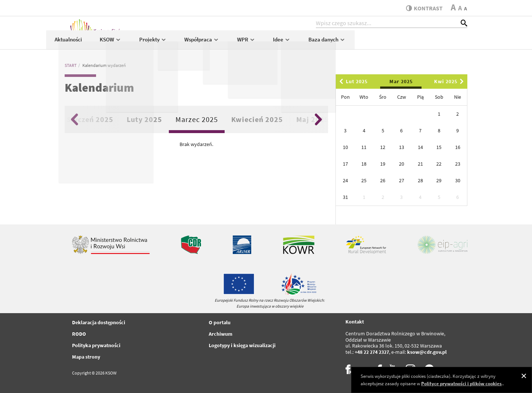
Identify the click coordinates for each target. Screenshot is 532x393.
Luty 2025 (144, 119)
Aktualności (181, 43)
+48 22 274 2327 (372, 352)
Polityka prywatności (96, 345)
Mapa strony (86, 357)
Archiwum (221, 334)
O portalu (220, 322)
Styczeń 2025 (90, 119)
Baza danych (440, 43)
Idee (395, 43)
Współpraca (315, 43)
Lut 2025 (352, 81)
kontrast (422, 8)
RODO (79, 334)
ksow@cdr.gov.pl (427, 352)
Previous (74, 119)
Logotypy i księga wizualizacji (242, 345)
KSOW (223, 43)
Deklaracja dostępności (99, 322)
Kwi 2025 (450, 81)
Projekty (266, 43)
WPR (359, 43)
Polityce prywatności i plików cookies (461, 384)
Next (318, 119)
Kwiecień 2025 (257, 119)
